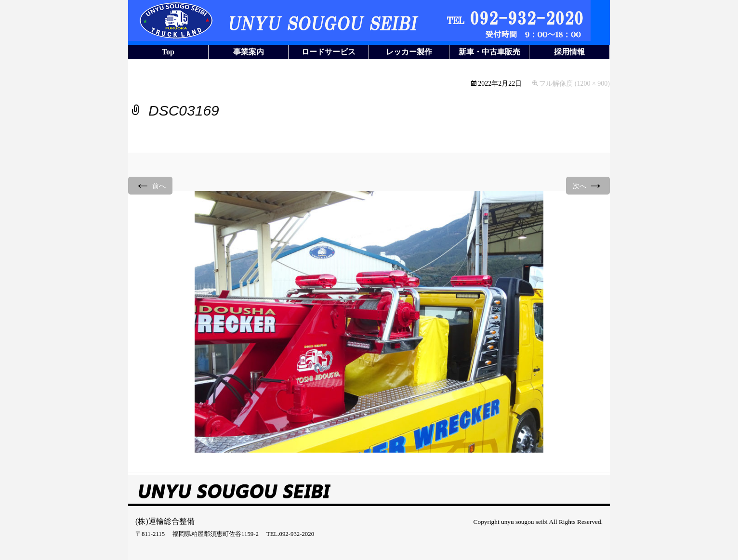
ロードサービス (329, 52)
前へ (150, 185)
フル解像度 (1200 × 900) (574, 84)
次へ (588, 185)
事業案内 (249, 52)
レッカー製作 (409, 52)
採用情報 (569, 52)
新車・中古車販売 (489, 52)
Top (168, 52)
